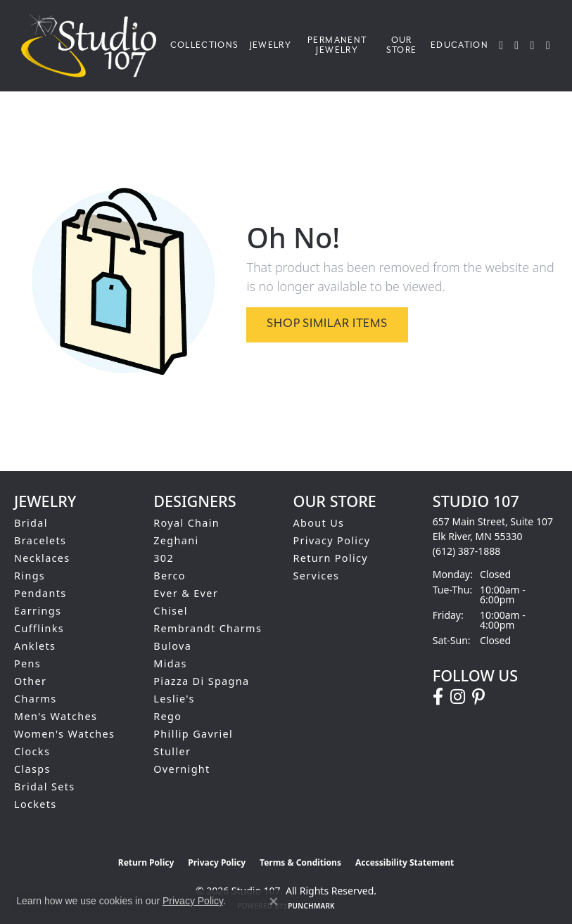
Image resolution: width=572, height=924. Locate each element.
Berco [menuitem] (170, 576)
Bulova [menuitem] (172, 646)
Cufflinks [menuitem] (39, 628)
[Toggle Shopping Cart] (548, 46)
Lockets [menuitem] (36, 804)
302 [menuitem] (164, 558)
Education (459, 45)
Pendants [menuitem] (40, 593)
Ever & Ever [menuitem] (186, 593)
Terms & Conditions (300, 862)
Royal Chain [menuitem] (186, 523)
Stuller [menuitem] (172, 751)
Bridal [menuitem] (31, 523)
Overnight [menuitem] (182, 769)
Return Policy (331, 558)
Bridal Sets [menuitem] (44, 787)
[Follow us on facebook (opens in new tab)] (438, 697)
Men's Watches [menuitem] (56, 716)
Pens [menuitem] (27, 663)
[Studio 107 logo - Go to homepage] (92, 46)
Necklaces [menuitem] (42, 558)
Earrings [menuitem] (38, 611)
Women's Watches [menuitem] (64, 734)
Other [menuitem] (30, 681)
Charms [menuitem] (36, 699)
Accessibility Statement (405, 862)
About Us (319, 523)
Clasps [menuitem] (32, 769)
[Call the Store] (467, 551)
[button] (501, 46)
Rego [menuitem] (167, 716)
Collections (205, 45)
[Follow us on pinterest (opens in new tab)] (478, 697)
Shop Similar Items (327, 324)
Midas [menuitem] (170, 663)
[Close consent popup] (274, 901)
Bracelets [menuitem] (40, 540)
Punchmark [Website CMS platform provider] (311, 906)
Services (317, 576)
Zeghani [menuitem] (176, 540)
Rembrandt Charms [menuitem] (208, 628)
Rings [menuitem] (30, 576)
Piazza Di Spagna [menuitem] (201, 681)
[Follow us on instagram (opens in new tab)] (458, 697)
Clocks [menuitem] (32, 751)
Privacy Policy (332, 540)
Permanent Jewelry (337, 45)
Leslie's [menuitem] (174, 699)
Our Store (402, 45)
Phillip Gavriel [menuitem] (193, 734)
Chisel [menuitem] (171, 611)
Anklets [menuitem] (35, 646)
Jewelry (271, 45)
